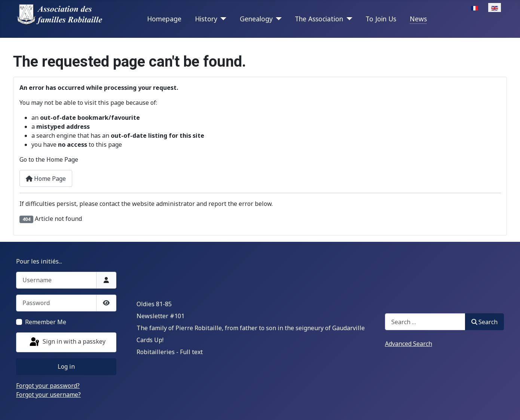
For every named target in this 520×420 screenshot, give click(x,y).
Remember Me (46, 322)
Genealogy (256, 19)
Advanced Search (409, 344)
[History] (222, 19)
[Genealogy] (277, 19)
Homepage (164, 19)
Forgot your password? (48, 386)
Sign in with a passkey (67, 342)
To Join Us (381, 19)
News (418, 19)
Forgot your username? (48, 395)
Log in (66, 366)
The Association (319, 19)
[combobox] (425, 322)
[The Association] (348, 19)
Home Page (46, 179)
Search (484, 322)
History (206, 19)
